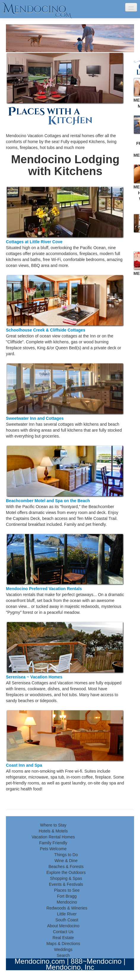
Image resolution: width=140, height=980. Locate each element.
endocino (37, 9)
